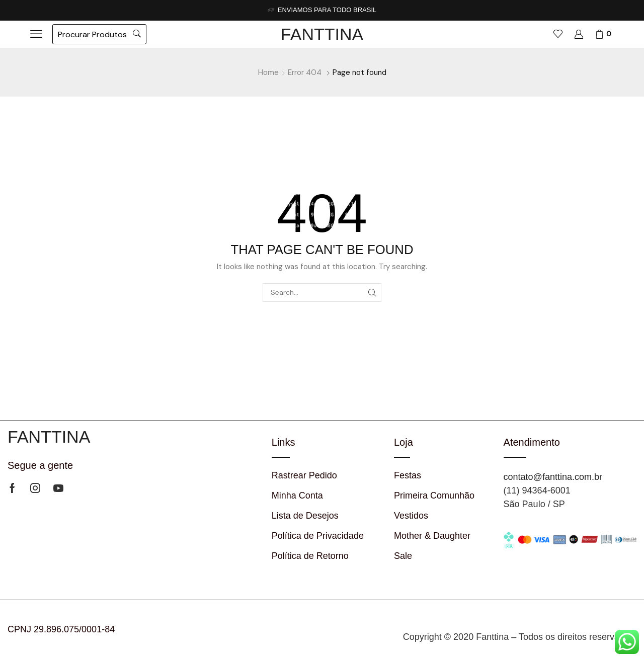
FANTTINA (322, 34)
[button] (36, 34)
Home (268, 72)
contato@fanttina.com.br (553, 477)
